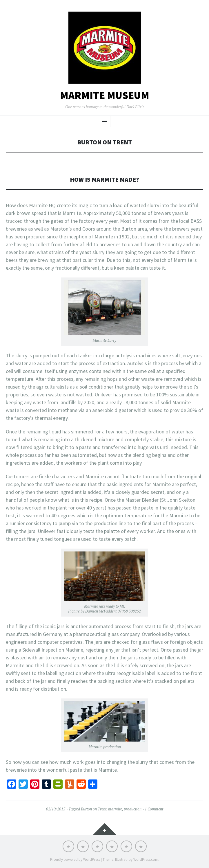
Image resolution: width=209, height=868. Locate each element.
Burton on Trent (94, 809)
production (133, 809)
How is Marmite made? (104, 180)
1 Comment (154, 809)
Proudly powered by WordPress (75, 859)
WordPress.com (146, 859)
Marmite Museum (105, 95)
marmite (115, 809)
